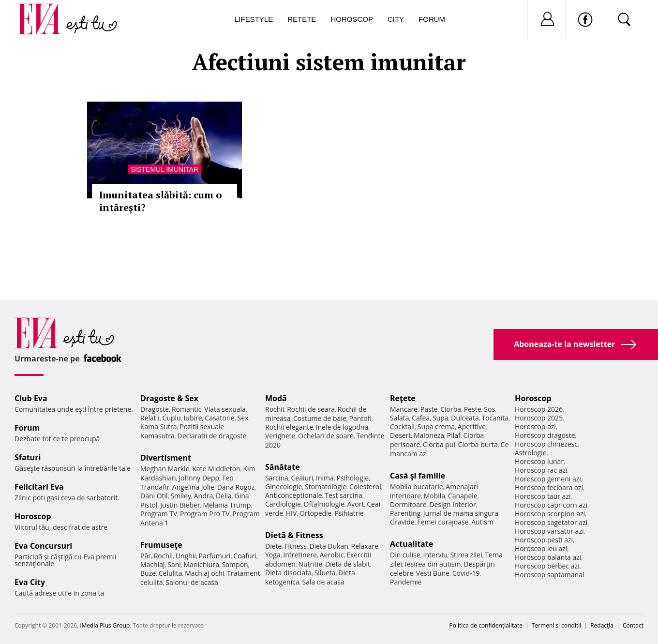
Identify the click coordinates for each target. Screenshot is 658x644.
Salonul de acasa (192, 582)
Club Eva (31, 398)
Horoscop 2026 (539, 409)
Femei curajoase (443, 522)
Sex (243, 418)
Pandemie (406, 582)
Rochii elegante (289, 427)
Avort (355, 504)
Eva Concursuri (43, 546)
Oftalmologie (324, 504)
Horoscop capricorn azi (551, 505)
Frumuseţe (161, 545)
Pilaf (454, 435)
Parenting (405, 513)
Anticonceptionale (294, 495)
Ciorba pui (439, 444)
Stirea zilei (466, 555)
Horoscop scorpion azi (550, 514)
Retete (302, 19)
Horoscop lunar (539, 461)
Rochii (163, 556)
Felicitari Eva (39, 487)
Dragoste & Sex (169, 398)
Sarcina (277, 478)
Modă (276, 398)
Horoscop (352, 19)
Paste (429, 409)
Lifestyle (254, 19)
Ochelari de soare (326, 436)
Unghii (186, 556)
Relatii (150, 418)
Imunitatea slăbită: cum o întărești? (161, 201)
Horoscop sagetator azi (551, 522)
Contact (633, 625)
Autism (482, 522)
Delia (224, 496)
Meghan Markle (165, 469)
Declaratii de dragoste (212, 436)
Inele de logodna (342, 427)
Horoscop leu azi (541, 548)
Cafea (421, 418)
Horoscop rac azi (541, 470)
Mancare (404, 409)
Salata (400, 418)
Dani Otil (154, 496)
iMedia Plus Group (105, 625)
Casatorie (220, 418)
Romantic (187, 409)
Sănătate (283, 467)
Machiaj (153, 564)
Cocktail (402, 427)
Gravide (402, 522)
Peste (473, 409)
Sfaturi (28, 457)
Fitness (296, 546)
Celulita (171, 573)
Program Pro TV (205, 514)
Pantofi (360, 418)
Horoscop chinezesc (546, 444)
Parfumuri (215, 556)
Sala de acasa (323, 582)
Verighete (280, 436)
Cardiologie (283, 504)
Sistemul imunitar (164, 169)
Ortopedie (315, 513)
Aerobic (332, 555)
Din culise (405, 555)
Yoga (273, 555)
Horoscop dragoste (545, 435)
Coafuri (245, 556)
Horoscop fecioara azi (549, 487)
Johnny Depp (199, 478)
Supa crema (436, 427)
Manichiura (202, 564)
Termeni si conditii (557, 625)
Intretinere (300, 555)
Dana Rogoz (236, 487)
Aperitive (472, 427)
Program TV (159, 514)
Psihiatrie (349, 513)
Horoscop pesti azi (544, 540)
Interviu (435, 555)
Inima (325, 478)
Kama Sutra (158, 427)
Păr (146, 556)
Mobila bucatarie (417, 487)
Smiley (181, 496)
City (396, 19)
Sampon (235, 564)
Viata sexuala (225, 409)
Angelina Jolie (193, 487)
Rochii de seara (311, 409)
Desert (400, 435)
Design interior (452, 504)
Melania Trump (227, 505)
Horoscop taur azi (543, 496)
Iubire (193, 418)
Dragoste (155, 409)
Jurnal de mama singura (461, 513)
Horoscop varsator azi (549, 531)
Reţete (403, 398)
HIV (292, 513)
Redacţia (602, 625)
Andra (204, 496)
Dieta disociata (288, 573)
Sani (174, 564)
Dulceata (465, 418)
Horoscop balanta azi (548, 557)
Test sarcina (344, 495)
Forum (432, 19)
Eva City (30, 582)
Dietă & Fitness (294, 535)
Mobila (434, 496)
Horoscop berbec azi (547, 566)
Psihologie (353, 478)
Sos (489, 409)
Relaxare (365, 546)
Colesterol (365, 487)
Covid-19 (466, 573)
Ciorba (451, 409)
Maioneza (429, 435)
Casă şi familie (418, 476)
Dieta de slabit (348, 564)
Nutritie (310, 564)
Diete (273, 546)
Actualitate (411, 544)
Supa (441, 418)
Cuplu (172, 418)
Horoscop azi (535, 427)
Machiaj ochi (204, 573)
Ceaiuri (302, 478)
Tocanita (495, 418)
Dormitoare (408, 504)
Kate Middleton (216, 469)
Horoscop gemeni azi (548, 479)
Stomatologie (326, 487)
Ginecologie (284, 487)
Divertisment (166, 458)
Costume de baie (320, 418)
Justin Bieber (180, 505)
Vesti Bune (433, 573)
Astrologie (531, 453)
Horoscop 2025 (539, 418)
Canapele (463, 496)
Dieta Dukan (329, 546)
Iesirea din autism (433, 564)
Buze (148, 573)
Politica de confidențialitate (486, 625)
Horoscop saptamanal (549, 575)
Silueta (325, 573)
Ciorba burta (478, 444)
